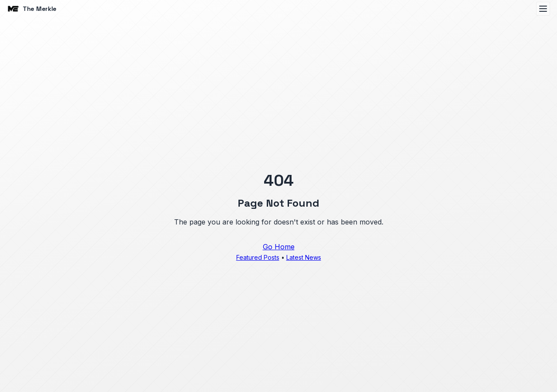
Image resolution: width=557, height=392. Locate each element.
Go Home (279, 247)
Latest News (304, 257)
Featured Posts (258, 257)
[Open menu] (543, 9)
